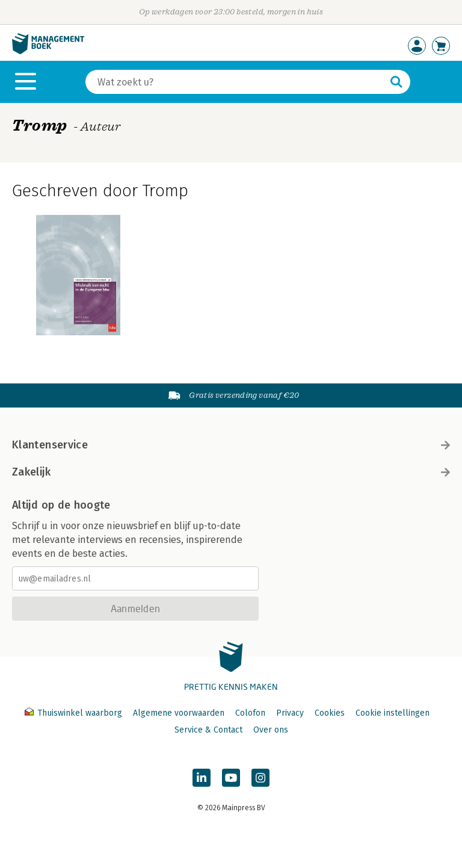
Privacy (290, 713)
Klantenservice (231, 445)
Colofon (250, 713)
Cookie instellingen (393, 713)
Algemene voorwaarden (179, 713)
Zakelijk (231, 472)
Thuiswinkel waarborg (75, 713)
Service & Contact (208, 730)
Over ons (271, 730)
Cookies (330, 713)
